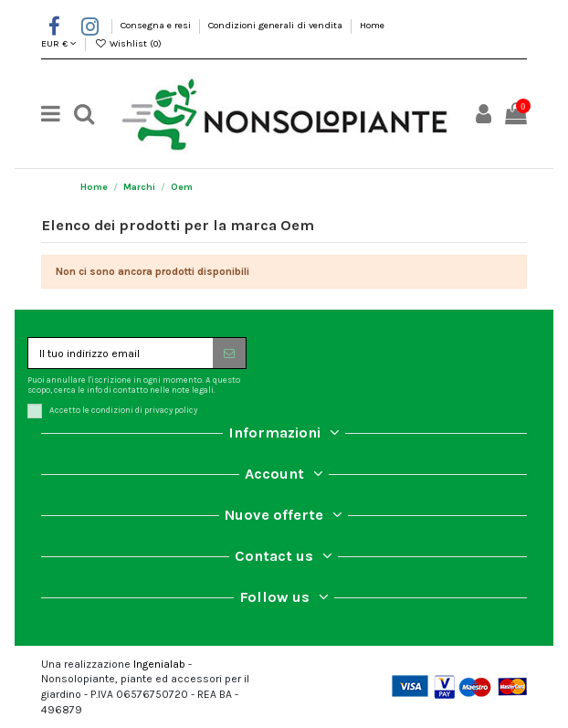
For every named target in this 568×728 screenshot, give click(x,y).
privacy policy (171, 411)
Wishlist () (128, 43)
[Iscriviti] (229, 353)
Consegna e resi (157, 25)
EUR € (59, 43)
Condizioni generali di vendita (277, 25)
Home (372, 25)
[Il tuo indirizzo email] (121, 353)
